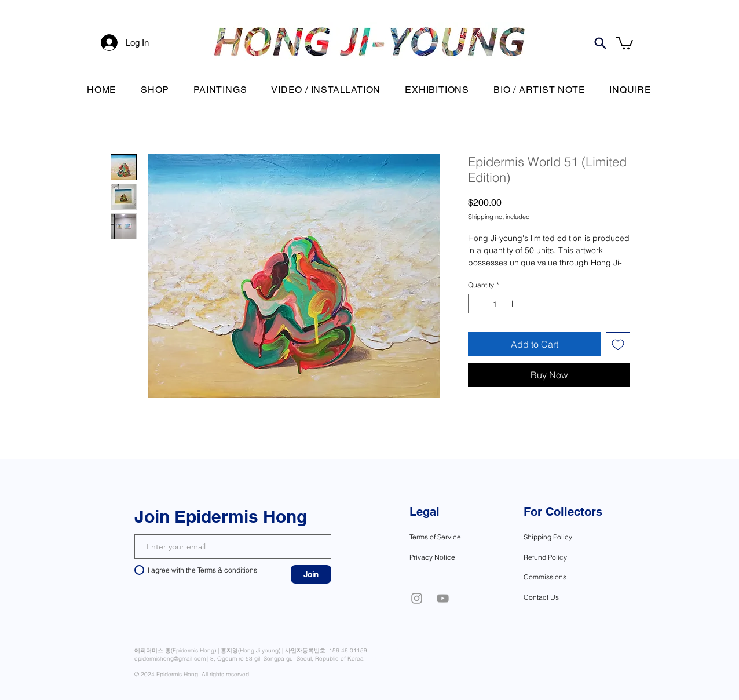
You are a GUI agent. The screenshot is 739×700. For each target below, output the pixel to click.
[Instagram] (417, 598)
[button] (625, 42)
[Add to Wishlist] (618, 344)
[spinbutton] (495, 304)
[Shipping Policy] (569, 537)
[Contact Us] (563, 597)
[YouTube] (443, 598)
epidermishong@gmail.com (170, 659)
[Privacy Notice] (443, 557)
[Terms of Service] (445, 537)
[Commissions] (563, 577)
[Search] (600, 43)
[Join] (311, 574)
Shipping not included (499, 217)
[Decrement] (476, 304)
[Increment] (513, 304)
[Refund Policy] (566, 557)
